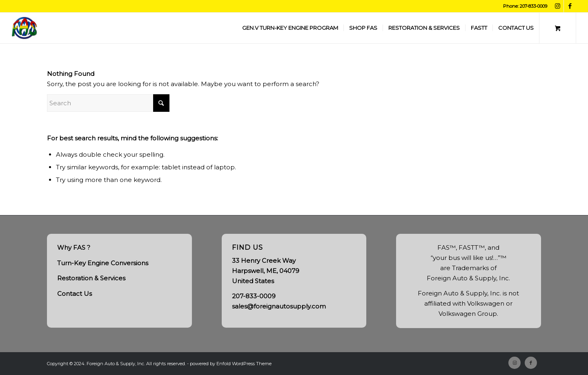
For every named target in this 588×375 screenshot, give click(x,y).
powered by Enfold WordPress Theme (231, 364)
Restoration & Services (91, 278)
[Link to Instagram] (558, 6)
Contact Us (75, 294)
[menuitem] (290, 28)
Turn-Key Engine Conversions (103, 263)
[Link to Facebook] (570, 6)
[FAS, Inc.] (24, 28)
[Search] (108, 103)
